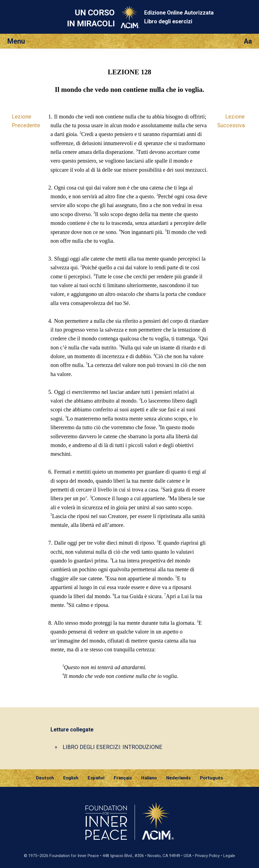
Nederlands (178, 778)
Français (123, 778)
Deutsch (45, 778)
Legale (229, 856)
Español (96, 778)
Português (211, 778)
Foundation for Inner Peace (74, 856)
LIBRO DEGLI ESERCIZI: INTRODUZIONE (112, 747)
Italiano (149, 778)
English (71, 778)
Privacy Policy (207, 856)
